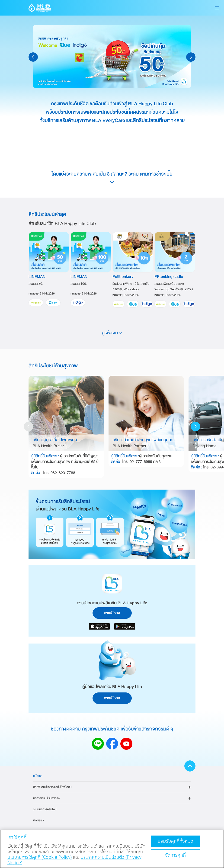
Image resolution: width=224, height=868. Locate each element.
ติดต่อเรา (38, 820)
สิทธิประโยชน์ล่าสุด (47, 214)
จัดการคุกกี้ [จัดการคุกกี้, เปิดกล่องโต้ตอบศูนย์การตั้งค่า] (176, 855)
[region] (112, 849)
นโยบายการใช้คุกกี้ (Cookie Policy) (40, 857)
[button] (33, 57)
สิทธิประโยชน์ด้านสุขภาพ (53, 366)
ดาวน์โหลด (112, 613)
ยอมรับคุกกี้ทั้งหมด (176, 841)
